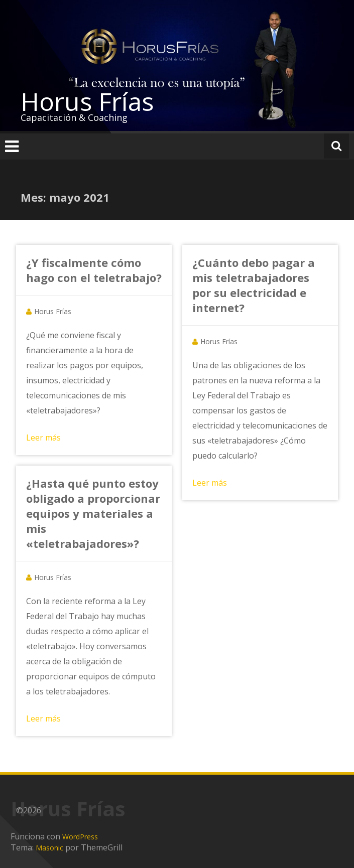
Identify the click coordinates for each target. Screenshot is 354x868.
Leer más (43, 438)
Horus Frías (87, 101)
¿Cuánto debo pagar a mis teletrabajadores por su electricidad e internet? (254, 285)
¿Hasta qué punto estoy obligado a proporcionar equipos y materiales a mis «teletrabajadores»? (93, 513)
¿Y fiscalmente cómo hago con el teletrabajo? (94, 270)
